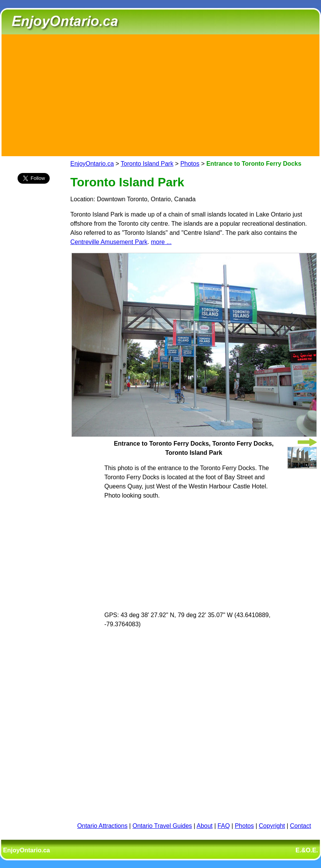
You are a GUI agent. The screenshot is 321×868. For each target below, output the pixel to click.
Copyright (272, 826)
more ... (161, 242)
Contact (301, 826)
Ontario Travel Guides (162, 826)
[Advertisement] (160, 94)
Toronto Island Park (147, 164)
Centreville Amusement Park (109, 242)
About (205, 826)
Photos (190, 164)
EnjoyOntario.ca (92, 164)
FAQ (224, 826)
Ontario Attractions (102, 826)
